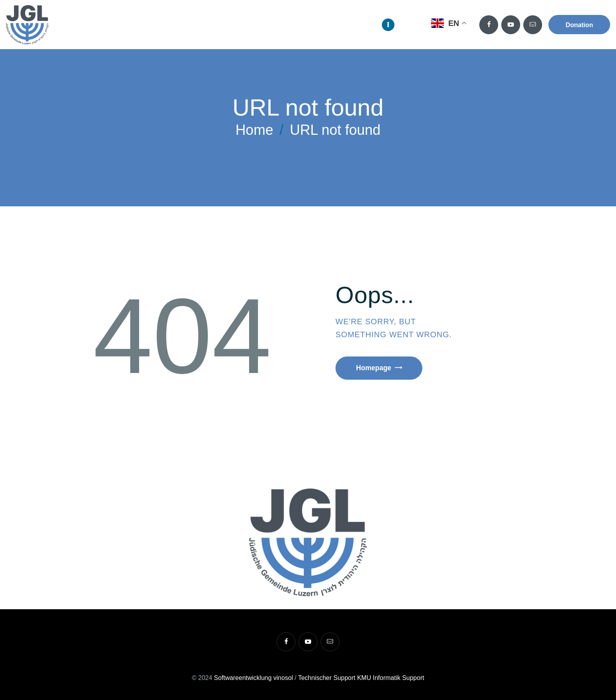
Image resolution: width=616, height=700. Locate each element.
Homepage (376, 369)
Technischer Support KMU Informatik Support (361, 678)
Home (254, 130)
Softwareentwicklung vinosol (254, 678)
